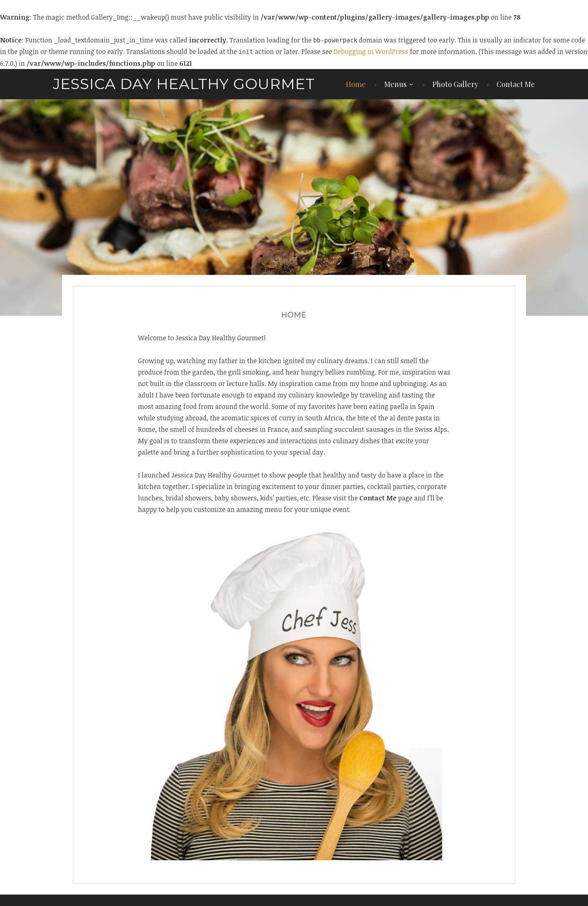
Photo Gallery (455, 84)
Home (356, 84)
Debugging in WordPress (371, 51)
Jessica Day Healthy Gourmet (184, 84)
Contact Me (516, 84)
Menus (395, 84)
